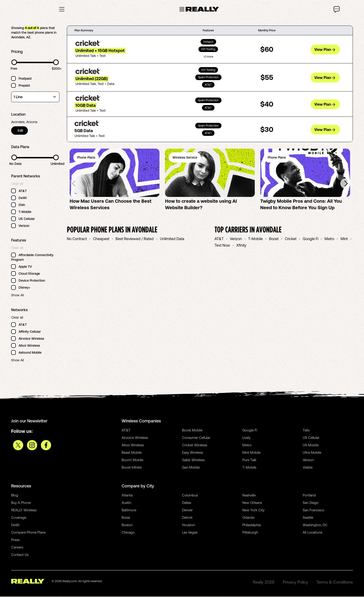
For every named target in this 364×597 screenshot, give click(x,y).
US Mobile (311, 445)
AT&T (219, 239)
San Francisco (314, 511)
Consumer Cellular (196, 438)
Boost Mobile (192, 431)
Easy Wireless (192, 453)
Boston (127, 525)
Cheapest (101, 239)
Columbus (190, 496)
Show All (18, 296)
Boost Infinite (132, 468)
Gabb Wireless (193, 460)
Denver (187, 511)
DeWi (15, 525)
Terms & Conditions (335, 582)
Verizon (236, 239)
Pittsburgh (250, 533)
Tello (306, 431)
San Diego (311, 503)
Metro (329, 239)
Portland (309, 496)
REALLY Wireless (24, 511)
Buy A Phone (21, 503)
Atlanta (127, 496)
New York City (253, 511)
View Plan (325, 50)
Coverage (19, 518)
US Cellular (311, 438)
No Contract (77, 239)
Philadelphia (252, 525)
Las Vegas (190, 533)
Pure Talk (249, 460)
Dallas (187, 503)
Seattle (308, 518)
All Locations (312, 533)
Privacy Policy (295, 582)
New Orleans (252, 503)
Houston (188, 525)
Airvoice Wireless (135, 438)
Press (15, 540)
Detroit (187, 518)
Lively (246, 438)
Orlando (249, 518)
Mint (344, 239)
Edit (21, 131)
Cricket (291, 239)
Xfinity (241, 246)
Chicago (128, 533)
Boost (274, 239)
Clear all (17, 184)
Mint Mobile (251, 453)
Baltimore (129, 511)
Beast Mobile (132, 453)
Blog (15, 496)
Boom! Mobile (132, 460)
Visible (308, 468)
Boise (126, 518)
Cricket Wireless (195, 445)
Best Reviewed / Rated (135, 239)
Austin (126, 503)
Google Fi (310, 239)
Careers (17, 548)
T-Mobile (255, 239)
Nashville (249, 496)
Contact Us (20, 555)
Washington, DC (315, 525)
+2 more (208, 57)
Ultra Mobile (312, 453)
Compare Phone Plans (28, 533)
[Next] (345, 184)
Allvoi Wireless (133, 445)
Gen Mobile (191, 468)
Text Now (222, 246)
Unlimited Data (172, 239)
